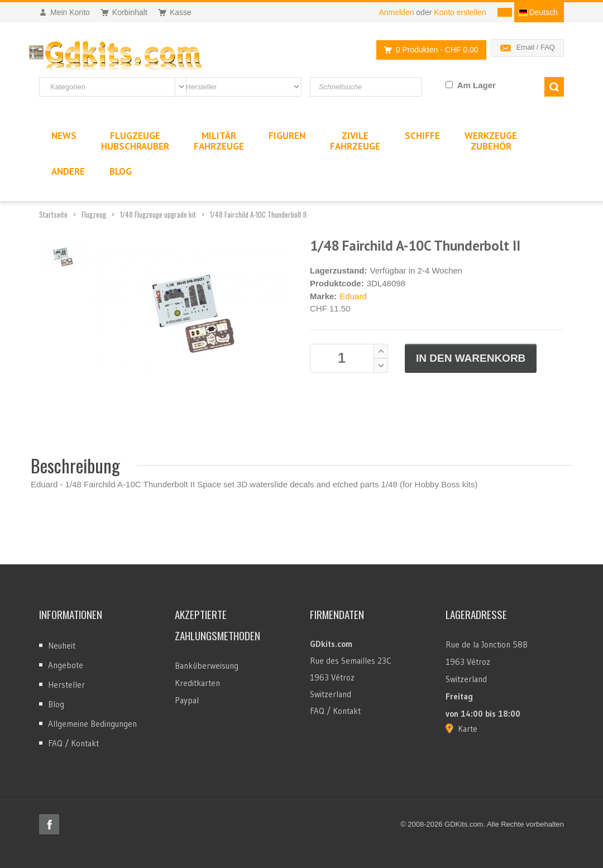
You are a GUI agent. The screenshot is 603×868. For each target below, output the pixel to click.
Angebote (66, 665)
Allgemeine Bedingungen (92, 724)
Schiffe (422, 136)
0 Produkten (428, 50)
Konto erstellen (460, 12)
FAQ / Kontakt (73, 743)
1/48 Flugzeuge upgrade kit (158, 214)
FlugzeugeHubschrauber (135, 141)
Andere (68, 171)
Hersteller (66, 685)
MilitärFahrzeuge (219, 141)
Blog (56, 704)
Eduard (353, 296)
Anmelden (396, 12)
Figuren (287, 136)
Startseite (53, 214)
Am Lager (477, 85)
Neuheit (62, 646)
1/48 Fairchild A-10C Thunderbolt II (258, 214)
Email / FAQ (536, 47)
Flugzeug (94, 214)
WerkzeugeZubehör (491, 141)
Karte (468, 729)
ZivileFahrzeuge (355, 141)
